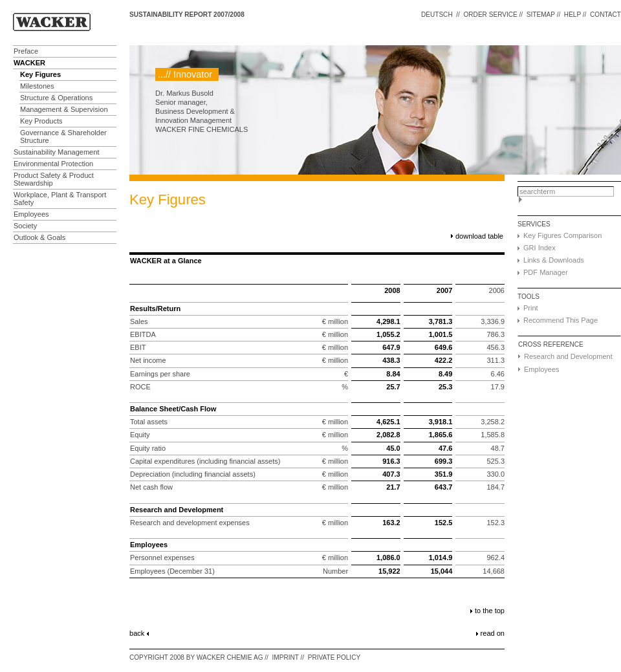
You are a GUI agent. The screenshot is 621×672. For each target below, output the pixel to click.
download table (479, 236)
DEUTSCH (437, 15)
